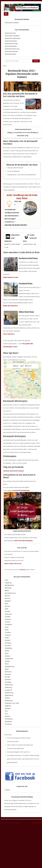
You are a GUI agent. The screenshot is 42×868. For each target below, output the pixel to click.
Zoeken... (4, 59)
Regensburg (9, 736)
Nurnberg (8, 723)
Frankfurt (8, 673)
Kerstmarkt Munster (11, 44)
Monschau (8, 713)
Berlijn (7, 631)
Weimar (7, 757)
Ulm (6, 755)
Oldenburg (8, 728)
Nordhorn (8, 720)
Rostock (7, 739)
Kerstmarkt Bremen (11, 51)
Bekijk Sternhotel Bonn (11, 347)
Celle (6, 650)
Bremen (8, 647)
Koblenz (8, 697)
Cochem (8, 652)
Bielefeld (8, 642)
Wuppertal (8, 762)
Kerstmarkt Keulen (11, 41)
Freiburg (8, 676)
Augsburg (8, 624)
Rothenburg (9, 741)
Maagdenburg (9, 707)
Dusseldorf (8, 665)
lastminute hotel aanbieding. (23, 582)
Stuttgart (8, 749)
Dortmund (8, 655)
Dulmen (8, 663)
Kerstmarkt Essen (11, 54)
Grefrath (8, 681)
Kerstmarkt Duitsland (12, 23)
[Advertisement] (21, 250)
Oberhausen (9, 726)
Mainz (7, 705)
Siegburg (8, 747)
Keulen (7, 692)
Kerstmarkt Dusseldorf (12, 36)
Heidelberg (8, 689)
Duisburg (8, 660)
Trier (6, 752)
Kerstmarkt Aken (10, 33)
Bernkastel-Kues (10, 634)
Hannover (8, 686)
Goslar (7, 679)
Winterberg (9, 760)
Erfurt (7, 668)
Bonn (7, 645)
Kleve (7, 694)
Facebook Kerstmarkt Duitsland (13, 512)
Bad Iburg (8, 629)
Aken (7, 621)
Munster (8, 718)
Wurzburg (8, 765)
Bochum (8, 639)
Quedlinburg (9, 734)
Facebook (23, 611)
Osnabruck (8, 731)
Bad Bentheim (10, 626)
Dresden (8, 658)
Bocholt (7, 637)
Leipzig (7, 702)
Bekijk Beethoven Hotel (11, 318)
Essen (7, 671)
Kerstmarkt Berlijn (11, 46)
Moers (7, 710)
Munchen (8, 715)
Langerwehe (9, 700)
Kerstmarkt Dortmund (12, 49)
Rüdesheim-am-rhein (12, 744)
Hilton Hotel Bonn (9, 375)
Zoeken (36, 61)
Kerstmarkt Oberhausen (13, 38)
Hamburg (8, 684)
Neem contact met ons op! (13, 604)
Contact (7, 831)
